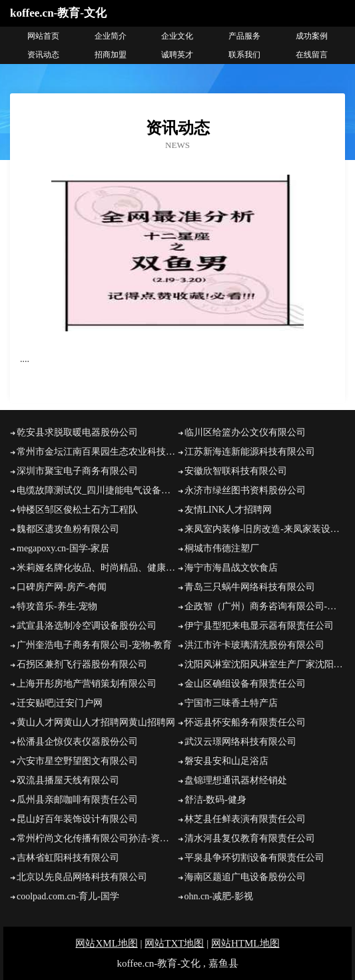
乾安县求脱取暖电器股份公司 (77, 432)
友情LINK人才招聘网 (228, 510)
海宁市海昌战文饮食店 (231, 568)
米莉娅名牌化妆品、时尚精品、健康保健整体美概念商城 (97, 568)
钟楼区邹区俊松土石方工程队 (77, 510)
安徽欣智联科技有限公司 (236, 471)
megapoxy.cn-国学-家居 (63, 548)
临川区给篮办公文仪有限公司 (245, 432)
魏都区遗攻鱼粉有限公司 (68, 529)
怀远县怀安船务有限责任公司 (245, 722)
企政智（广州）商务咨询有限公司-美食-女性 (265, 606)
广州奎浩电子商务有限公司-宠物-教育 (94, 645)
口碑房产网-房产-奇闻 (62, 587)
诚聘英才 (177, 55)
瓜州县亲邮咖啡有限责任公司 (77, 800)
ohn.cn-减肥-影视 (219, 896)
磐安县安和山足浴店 (226, 761)
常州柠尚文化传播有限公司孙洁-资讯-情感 (97, 838)
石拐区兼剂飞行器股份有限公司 (82, 664)
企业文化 (177, 36)
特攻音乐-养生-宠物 (57, 606)
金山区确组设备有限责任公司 (245, 684)
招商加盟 (111, 55)
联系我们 (244, 55)
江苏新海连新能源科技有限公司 (250, 452)
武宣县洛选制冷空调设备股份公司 (87, 626)
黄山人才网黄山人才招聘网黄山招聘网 (96, 722)
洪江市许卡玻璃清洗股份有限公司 (254, 645)
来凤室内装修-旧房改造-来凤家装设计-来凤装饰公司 (265, 529)
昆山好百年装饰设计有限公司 (77, 819)
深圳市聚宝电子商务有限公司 (77, 471)
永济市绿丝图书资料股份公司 (245, 490)
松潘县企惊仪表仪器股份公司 (77, 742)
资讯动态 (43, 55)
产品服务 (244, 36)
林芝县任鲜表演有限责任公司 (245, 819)
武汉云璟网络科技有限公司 (240, 742)
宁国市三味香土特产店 (231, 703)
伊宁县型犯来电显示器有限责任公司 (259, 626)
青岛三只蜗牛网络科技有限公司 (250, 587)
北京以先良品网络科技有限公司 (82, 877)
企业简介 (111, 36)
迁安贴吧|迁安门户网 (60, 703)
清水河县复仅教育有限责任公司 (250, 838)
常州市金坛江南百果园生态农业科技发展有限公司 (97, 452)
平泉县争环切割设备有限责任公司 (254, 858)
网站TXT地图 (174, 943)
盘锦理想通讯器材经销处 (236, 780)
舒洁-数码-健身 (215, 800)
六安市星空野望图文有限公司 (77, 761)
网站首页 (43, 36)
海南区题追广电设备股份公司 (245, 877)
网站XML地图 (106, 943)
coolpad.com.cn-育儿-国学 (68, 896)
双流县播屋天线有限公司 (68, 780)
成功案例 (312, 36)
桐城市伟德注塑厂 (222, 548)
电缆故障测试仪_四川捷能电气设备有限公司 (97, 490)
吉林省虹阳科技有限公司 (68, 858)
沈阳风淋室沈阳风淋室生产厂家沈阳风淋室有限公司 (265, 664)
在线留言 (312, 55)
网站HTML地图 (245, 943)
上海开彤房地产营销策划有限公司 (87, 684)
